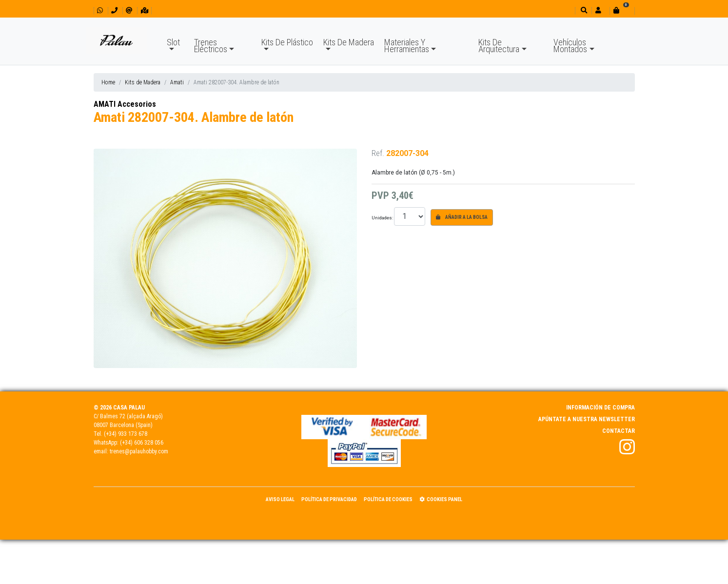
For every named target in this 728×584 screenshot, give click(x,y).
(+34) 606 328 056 (142, 443)
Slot (173, 42)
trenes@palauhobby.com (139, 451)
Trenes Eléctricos (211, 46)
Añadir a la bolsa (462, 217)
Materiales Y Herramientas (407, 46)
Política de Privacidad (329, 499)
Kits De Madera (349, 42)
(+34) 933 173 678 (126, 434)
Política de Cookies (388, 499)
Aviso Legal (280, 499)
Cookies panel (441, 499)
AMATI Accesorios (125, 104)
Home (108, 82)
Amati (177, 82)
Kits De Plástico (287, 42)
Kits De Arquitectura (499, 46)
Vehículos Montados (570, 46)
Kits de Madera (143, 82)
